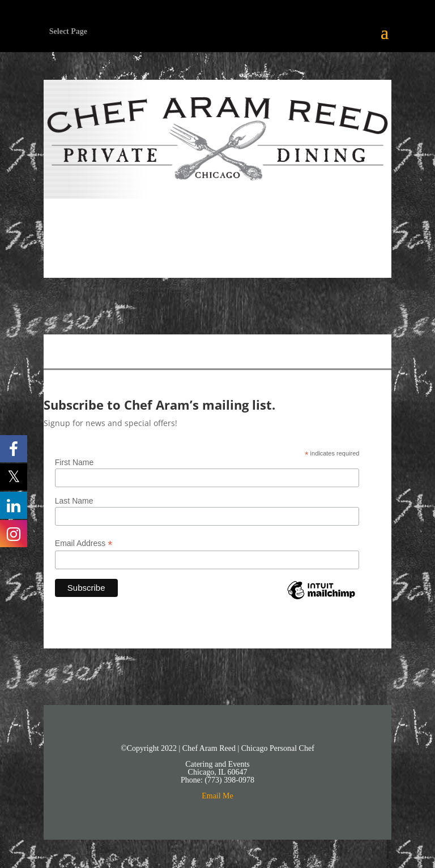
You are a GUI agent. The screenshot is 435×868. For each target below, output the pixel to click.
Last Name (74, 501)
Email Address (84, 543)
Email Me (217, 796)
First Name (74, 462)
